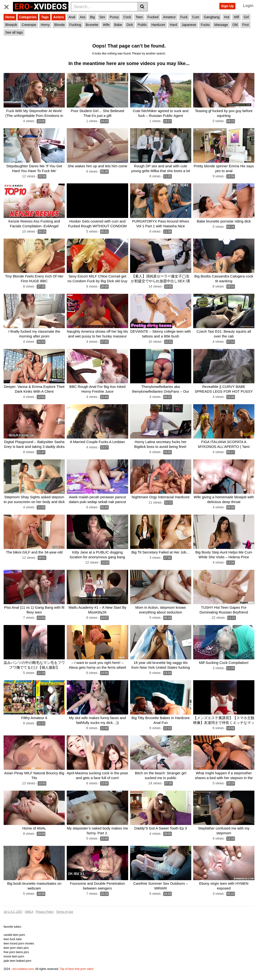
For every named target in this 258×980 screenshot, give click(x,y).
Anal (72, 17)
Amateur (169, 17)
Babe (118, 25)
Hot (227, 17)
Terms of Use (65, 912)
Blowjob (11, 25)
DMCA (29, 912)
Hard (173, 25)
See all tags (14, 32)
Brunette (92, 25)
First (245, 25)
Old (235, 25)
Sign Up (227, 6)
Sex (102, 17)
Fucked (153, 17)
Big (92, 17)
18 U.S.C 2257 (13, 912)
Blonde (60, 25)
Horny (45, 25)
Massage (221, 25)
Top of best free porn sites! (77, 969)
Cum (196, 17)
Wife (106, 25)
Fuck (184, 17)
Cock (127, 17)
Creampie (29, 25)
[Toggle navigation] (8, 6)
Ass (82, 17)
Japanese (189, 25)
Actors (59, 17)
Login (248, 6)
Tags (45, 17)
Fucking (75, 25)
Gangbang (212, 17)
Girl (246, 17)
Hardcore (158, 25)
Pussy (114, 17)
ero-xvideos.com (23, 969)
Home (10, 17)
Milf (236, 17)
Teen (139, 17)
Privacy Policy (45, 912)
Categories (28, 17)
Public (142, 25)
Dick (130, 25)
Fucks (205, 25)
